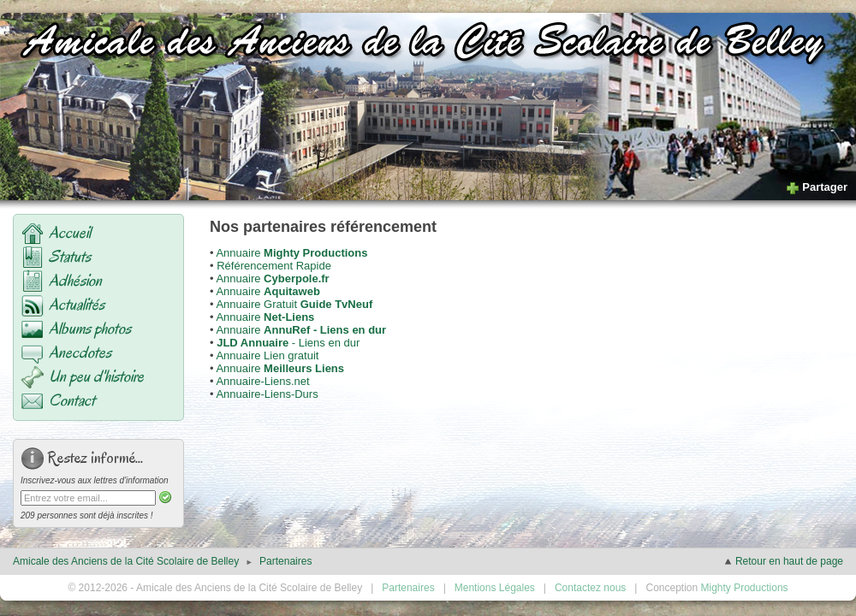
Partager (817, 187)
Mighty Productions (745, 588)
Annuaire (291, 253)
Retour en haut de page (783, 561)
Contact (72, 400)
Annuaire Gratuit (294, 304)
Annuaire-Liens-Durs (267, 394)
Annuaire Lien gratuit (267, 355)
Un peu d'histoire (96, 376)
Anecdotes (80, 352)
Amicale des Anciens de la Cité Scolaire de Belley (126, 561)
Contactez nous (590, 588)
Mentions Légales (495, 588)
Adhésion (75, 281)
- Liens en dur (288, 343)
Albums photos (90, 329)
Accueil (70, 233)
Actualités (77, 305)
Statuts (70, 257)
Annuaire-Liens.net (262, 381)
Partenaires (285, 561)
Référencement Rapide (274, 266)
